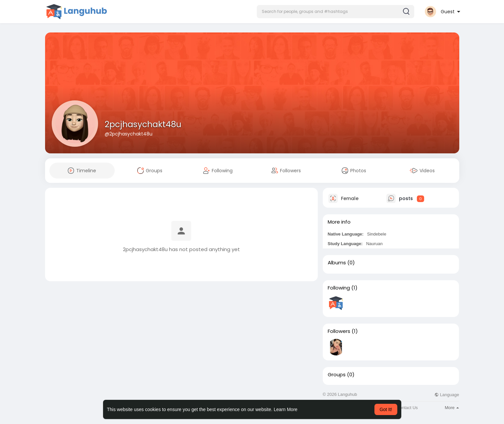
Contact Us (407, 408)
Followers (339, 331)
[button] (336, 12)
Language (447, 395)
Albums (337, 263)
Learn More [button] (286, 409)
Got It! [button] (386, 409)
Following (339, 288)
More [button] (452, 408)
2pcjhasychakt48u (143, 124)
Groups (337, 375)
